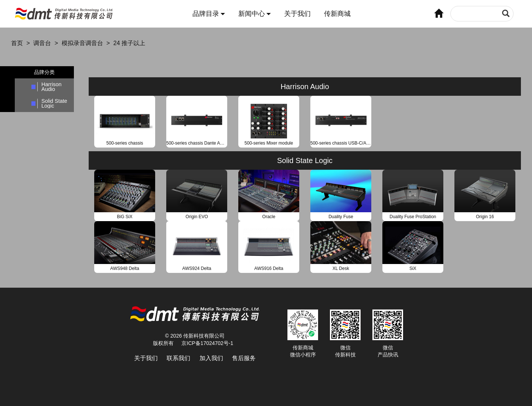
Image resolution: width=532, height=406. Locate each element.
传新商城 (337, 14)
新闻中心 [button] (255, 14)
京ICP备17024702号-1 (207, 343)
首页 (17, 43)
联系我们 (178, 358)
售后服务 (244, 358)
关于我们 (297, 14)
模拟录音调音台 (82, 43)
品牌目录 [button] (209, 14)
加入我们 (211, 358)
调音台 (42, 43)
